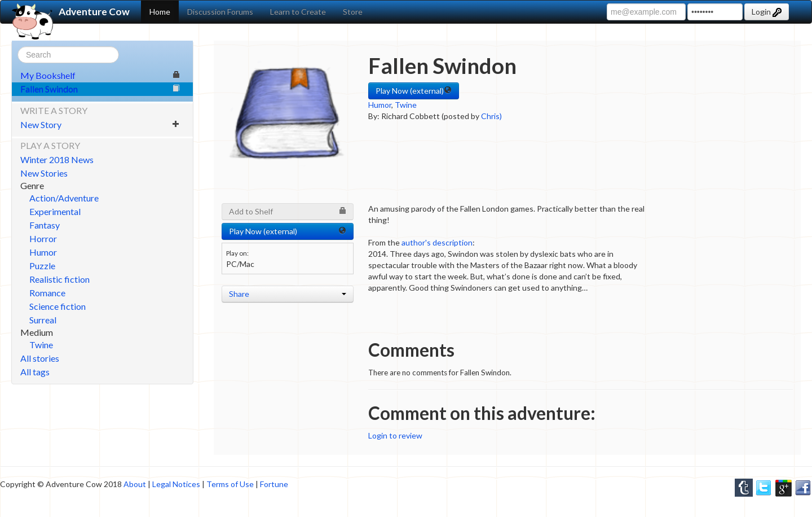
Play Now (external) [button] (414, 91)
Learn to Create (298, 12)
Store (353, 12)
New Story (100, 124)
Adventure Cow (71, 12)
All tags (35, 372)
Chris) (491, 116)
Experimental (55, 211)
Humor (43, 252)
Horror (43, 238)
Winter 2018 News (57, 159)
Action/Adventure (64, 198)
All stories (40, 358)
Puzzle (42, 266)
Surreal (43, 320)
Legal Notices (176, 484)
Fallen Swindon (100, 89)
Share (288, 294)
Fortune (274, 484)
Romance (47, 293)
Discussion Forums (220, 12)
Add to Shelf (288, 211)
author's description (437, 242)
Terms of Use (230, 484)
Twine (41, 345)
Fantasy (45, 225)
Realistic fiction (59, 279)
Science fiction (58, 306)
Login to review (395, 435)
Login (767, 12)
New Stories (44, 173)
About (135, 484)
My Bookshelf (100, 75)
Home (160, 12)
